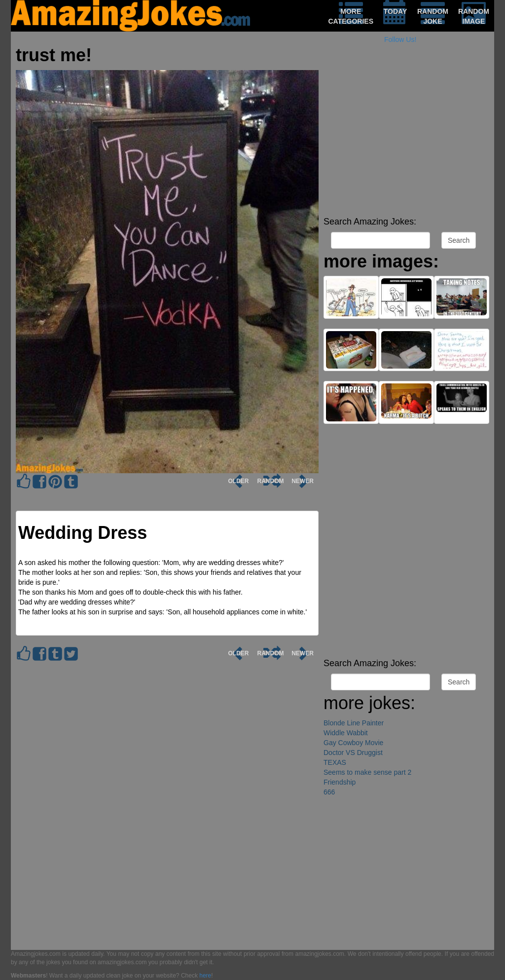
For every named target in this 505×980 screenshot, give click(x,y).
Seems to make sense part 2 (367, 772)
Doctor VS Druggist (353, 753)
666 (329, 792)
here (205, 976)
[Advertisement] (406, 143)
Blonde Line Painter (354, 723)
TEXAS (335, 762)
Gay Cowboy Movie (353, 743)
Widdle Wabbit (346, 733)
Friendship (340, 782)
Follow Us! (400, 39)
